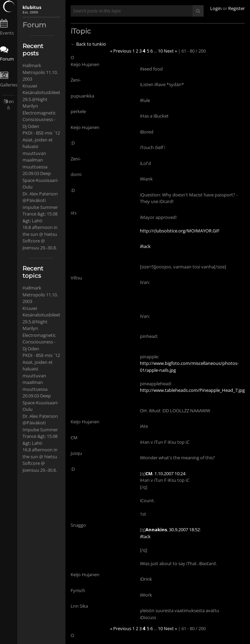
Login (216, 8)
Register (236, 8)
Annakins (156, 530)
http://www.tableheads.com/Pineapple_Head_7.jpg (192, 390)
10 (160, 51)
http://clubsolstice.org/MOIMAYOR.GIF (180, 231)
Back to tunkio (91, 44)
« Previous (121, 51)
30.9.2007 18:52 (184, 530)
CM (149, 473)
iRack (145, 246)
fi (9, 108)
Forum (7, 59)
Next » (170, 51)
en (11, 101)
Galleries (9, 85)
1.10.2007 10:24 (170, 473)
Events (7, 33)
